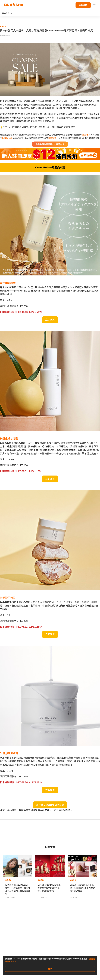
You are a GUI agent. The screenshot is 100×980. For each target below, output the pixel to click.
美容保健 (3, 26)
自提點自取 (7, 138)
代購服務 (52, 138)
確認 (50, 969)
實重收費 (86, 135)
